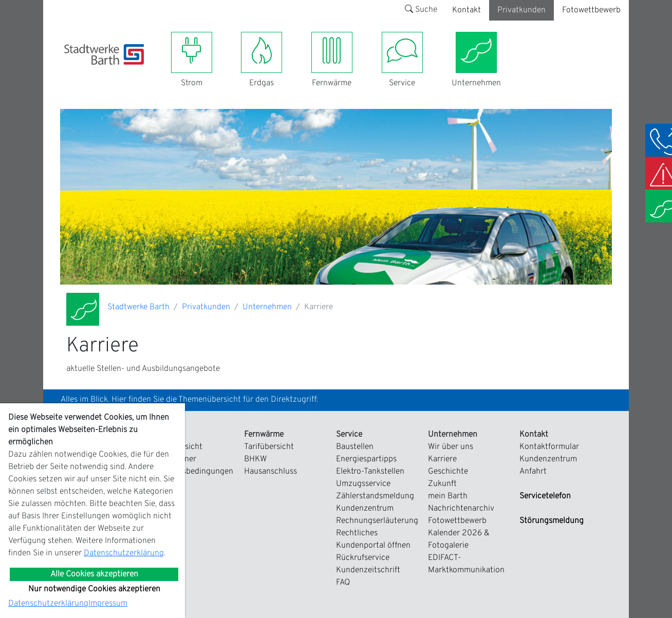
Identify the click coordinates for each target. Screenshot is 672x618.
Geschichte (448, 472)
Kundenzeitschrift (368, 570)
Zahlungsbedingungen (193, 472)
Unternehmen (267, 307)
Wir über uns (451, 447)
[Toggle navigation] (70, 71)
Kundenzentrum (365, 509)
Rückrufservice (363, 558)
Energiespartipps (366, 459)
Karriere (442, 459)
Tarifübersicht (269, 447)
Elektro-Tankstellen (370, 472)
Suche (421, 10)
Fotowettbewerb (591, 10)
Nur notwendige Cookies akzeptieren (94, 589)
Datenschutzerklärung (124, 553)
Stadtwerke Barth (138, 307)
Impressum (108, 604)
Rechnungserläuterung (377, 521)
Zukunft (442, 484)
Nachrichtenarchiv (461, 509)
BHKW (255, 459)
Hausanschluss (270, 472)
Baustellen (355, 447)
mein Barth (448, 496)
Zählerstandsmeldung (375, 496)
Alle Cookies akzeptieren (94, 574)
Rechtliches (357, 533)
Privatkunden (521, 10)
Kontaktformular (549, 447)
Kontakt (466, 10)
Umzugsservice (363, 484)
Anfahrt (533, 472)
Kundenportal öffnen (373, 546)
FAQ (343, 583)
